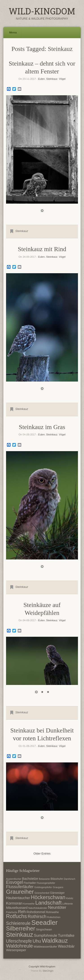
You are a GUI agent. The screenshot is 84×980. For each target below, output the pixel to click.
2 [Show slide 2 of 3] (42, 692)
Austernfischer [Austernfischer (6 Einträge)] (14, 879)
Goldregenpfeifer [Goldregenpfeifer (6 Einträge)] (43, 887)
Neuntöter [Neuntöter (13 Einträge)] (57, 907)
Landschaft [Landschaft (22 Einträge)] (48, 903)
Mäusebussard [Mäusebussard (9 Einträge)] (17, 908)
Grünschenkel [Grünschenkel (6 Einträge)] (42, 893)
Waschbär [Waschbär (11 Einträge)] (66, 946)
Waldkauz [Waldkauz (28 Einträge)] (55, 941)
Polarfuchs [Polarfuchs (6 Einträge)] (12, 912)
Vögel (62, 79)
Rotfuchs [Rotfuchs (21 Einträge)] (16, 916)
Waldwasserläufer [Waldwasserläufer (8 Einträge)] (45, 947)
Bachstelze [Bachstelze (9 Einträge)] (30, 879)
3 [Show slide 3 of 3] (48, 692)
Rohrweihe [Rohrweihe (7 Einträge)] (52, 912)
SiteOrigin (48, 971)
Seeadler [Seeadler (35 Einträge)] (44, 922)
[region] (42, 157)
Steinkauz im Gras (42, 427)
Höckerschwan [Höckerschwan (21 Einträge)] (48, 897)
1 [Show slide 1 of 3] (36, 692)
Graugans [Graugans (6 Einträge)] (58, 887)
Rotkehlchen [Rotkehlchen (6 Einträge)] (54, 917)
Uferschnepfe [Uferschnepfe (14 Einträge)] (19, 941)
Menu (13, 33)
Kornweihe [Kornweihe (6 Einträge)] (29, 904)
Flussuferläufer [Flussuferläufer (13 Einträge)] (20, 887)
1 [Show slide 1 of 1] (42, 211)
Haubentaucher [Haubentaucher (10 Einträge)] (18, 898)
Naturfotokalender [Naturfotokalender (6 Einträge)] (38, 908)
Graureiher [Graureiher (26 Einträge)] (20, 892)
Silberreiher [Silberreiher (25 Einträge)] (21, 928)
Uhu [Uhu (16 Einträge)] (37, 941)
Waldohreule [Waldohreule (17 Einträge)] (19, 946)
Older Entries (42, 854)
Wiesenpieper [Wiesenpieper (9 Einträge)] (16, 950)
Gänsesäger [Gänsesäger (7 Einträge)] (57, 893)
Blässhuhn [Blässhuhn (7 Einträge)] (57, 879)
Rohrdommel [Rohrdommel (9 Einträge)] (36, 912)
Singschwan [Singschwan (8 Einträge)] (44, 929)
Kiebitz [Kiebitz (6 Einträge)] (70, 898)
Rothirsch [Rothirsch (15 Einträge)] (37, 916)
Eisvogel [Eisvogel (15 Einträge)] (14, 882)
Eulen (41, 79)
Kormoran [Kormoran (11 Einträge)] (14, 903)
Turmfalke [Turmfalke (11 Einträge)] (66, 936)
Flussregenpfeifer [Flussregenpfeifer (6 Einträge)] (46, 883)
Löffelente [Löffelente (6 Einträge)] (68, 904)
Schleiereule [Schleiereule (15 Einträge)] (18, 923)
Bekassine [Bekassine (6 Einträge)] (44, 879)
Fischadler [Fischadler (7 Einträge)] (30, 883)
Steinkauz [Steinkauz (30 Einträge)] (20, 935)
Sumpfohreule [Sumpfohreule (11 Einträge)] (45, 936)
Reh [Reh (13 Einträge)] (22, 912)
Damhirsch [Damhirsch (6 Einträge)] (70, 879)
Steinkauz (52, 79)
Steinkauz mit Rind (42, 249)
